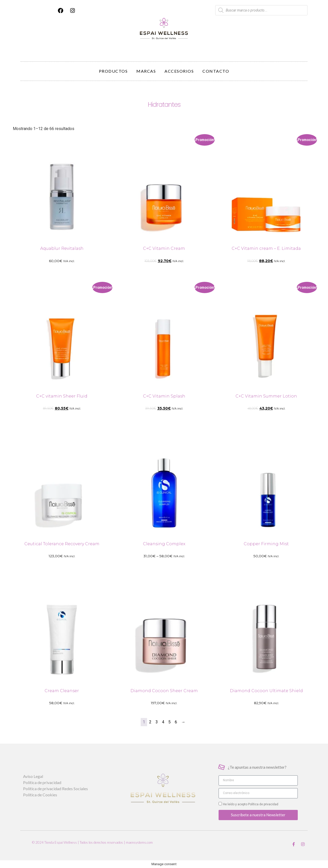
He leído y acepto (251, 804)
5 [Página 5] (170, 722)
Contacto (216, 71)
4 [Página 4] (163, 722)
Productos (113, 71)
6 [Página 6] (176, 722)
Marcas (146, 71)
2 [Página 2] (150, 722)
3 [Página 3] (157, 722)
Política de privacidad (263, 804)
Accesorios (179, 71)
